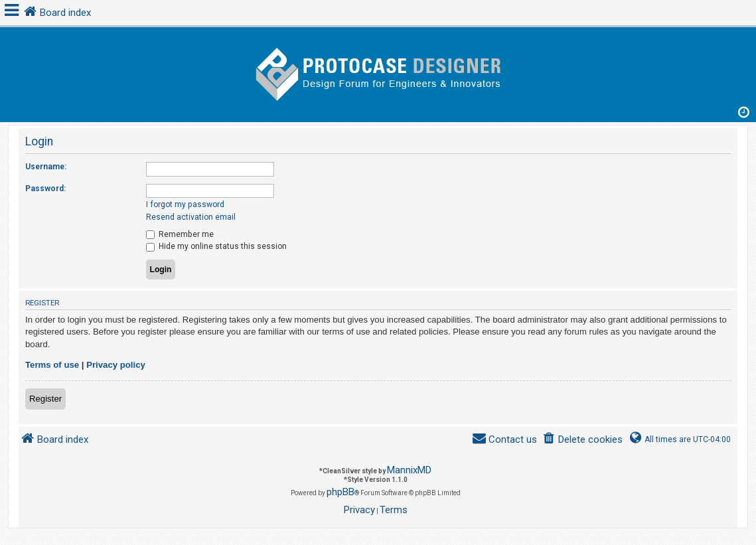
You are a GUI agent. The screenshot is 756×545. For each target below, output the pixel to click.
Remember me (180, 234)
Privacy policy (116, 365)
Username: (46, 167)
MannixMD (409, 470)
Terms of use (52, 365)
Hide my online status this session (216, 246)
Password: (45, 189)
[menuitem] (582, 440)
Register (45, 399)
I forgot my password (185, 204)
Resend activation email (191, 217)
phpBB (340, 492)
